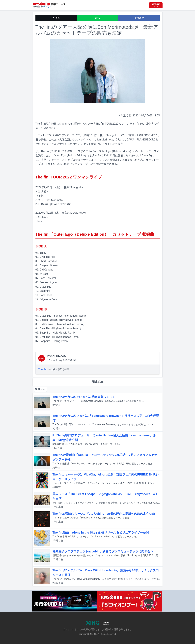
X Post (56, 18)
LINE (97, 18)
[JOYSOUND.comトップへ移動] (156, 5)
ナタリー (47, 7)
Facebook (139, 18)
